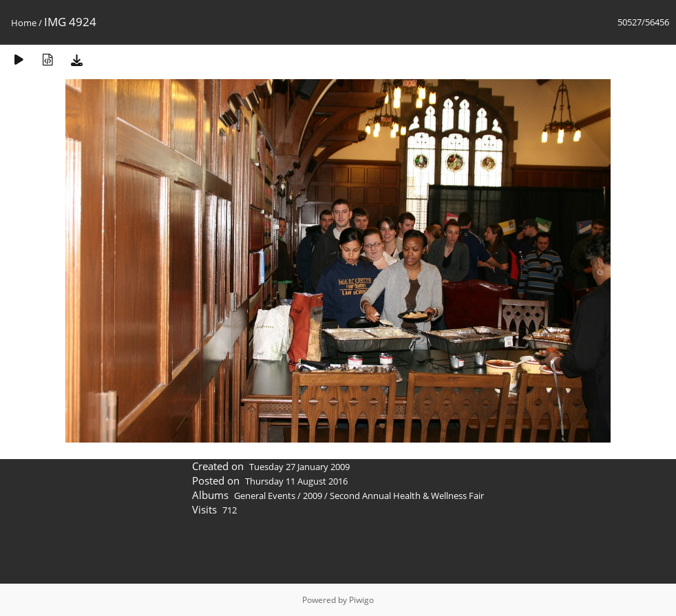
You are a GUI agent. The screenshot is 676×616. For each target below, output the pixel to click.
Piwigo (361, 600)
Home (24, 23)
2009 (313, 496)
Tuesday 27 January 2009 (299, 467)
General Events (265, 496)
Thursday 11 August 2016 (296, 481)
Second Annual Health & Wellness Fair (407, 496)
